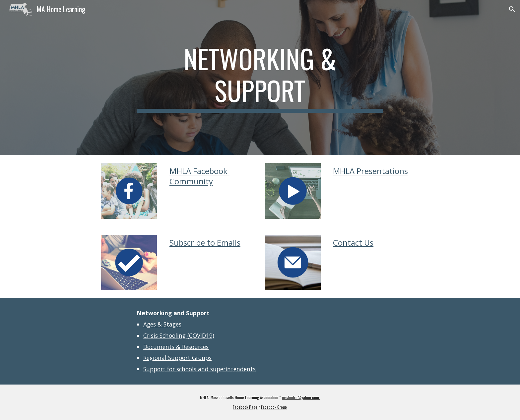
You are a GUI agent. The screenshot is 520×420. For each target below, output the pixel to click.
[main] (260, 78)
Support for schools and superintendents (199, 369)
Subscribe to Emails (205, 242)
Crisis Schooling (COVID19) (179, 335)
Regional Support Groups (177, 358)
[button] (512, 9)
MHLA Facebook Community (199, 176)
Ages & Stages (162, 324)
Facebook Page (245, 407)
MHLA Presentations (370, 171)
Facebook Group (274, 407)
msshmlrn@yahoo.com (301, 397)
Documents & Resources (176, 347)
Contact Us (353, 242)
